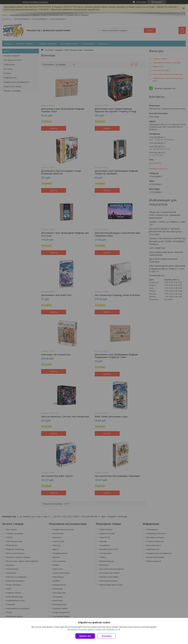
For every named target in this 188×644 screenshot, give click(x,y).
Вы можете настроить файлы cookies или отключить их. (93, 630)
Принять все (85, 636)
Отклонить (107, 636)
